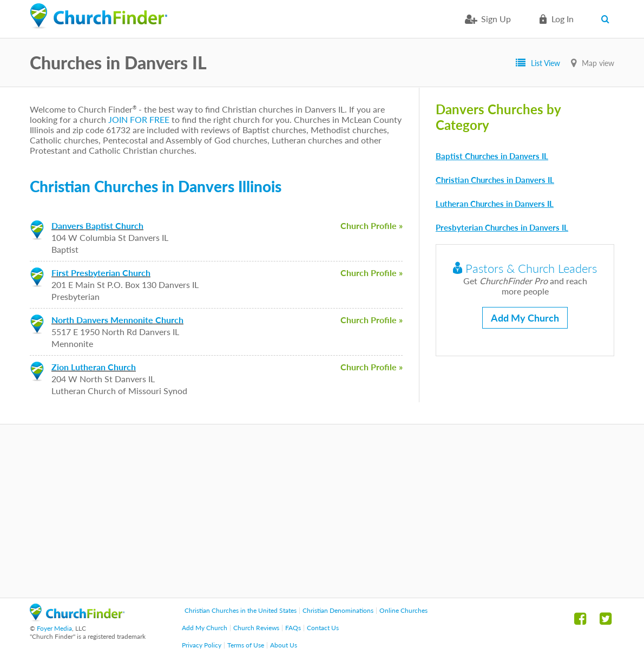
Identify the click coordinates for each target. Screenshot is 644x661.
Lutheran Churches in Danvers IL (495, 204)
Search (607, 19)
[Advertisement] (322, 511)
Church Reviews (256, 628)
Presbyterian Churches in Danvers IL (502, 227)
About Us (284, 645)
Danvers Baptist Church (97, 225)
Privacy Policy (202, 645)
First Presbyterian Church (101, 273)
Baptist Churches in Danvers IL (492, 156)
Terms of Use (246, 645)
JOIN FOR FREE (139, 119)
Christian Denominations (338, 610)
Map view (598, 63)
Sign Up (496, 19)
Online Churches (403, 610)
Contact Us (323, 628)
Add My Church (525, 318)
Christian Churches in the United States (241, 610)
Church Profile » (372, 225)
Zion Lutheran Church (94, 367)
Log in (563, 19)
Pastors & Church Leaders (525, 268)
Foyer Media (54, 628)
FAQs (293, 628)
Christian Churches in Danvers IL (495, 180)
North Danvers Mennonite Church (117, 320)
